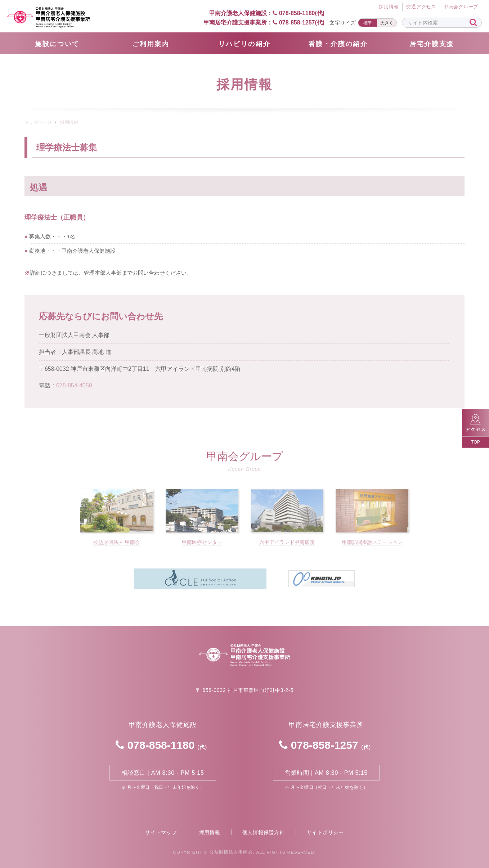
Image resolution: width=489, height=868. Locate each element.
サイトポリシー (325, 832)
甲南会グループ (461, 7)
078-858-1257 (326, 745)
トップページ (38, 122)
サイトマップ (161, 832)
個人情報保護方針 (264, 832)
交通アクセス (421, 7)
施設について (57, 44)
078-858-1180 (163, 745)
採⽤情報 (389, 7)
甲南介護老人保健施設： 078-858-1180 (261, 13)
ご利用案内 (151, 44)
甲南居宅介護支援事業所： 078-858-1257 (264, 23)
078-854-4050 (74, 385)
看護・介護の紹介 (338, 44)
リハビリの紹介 (245, 44)
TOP (475, 442)
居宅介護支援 (432, 44)
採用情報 (210, 832)
